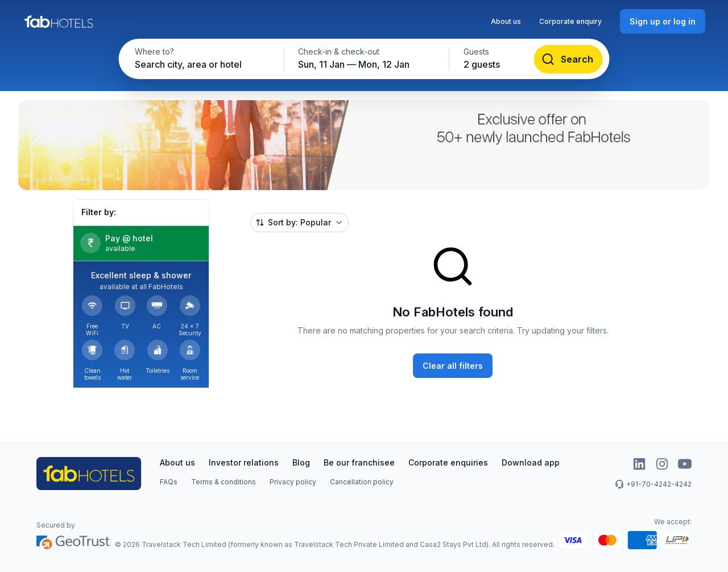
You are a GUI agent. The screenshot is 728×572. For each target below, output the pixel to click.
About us (506, 21)
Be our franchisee (359, 462)
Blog (301, 462)
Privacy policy (293, 482)
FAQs (169, 482)
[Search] (568, 59)
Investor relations (244, 462)
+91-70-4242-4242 (653, 484)
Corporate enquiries (448, 462)
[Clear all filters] (453, 366)
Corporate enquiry (570, 21)
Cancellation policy (362, 482)
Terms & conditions (224, 482)
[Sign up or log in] (663, 21)
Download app (531, 462)
